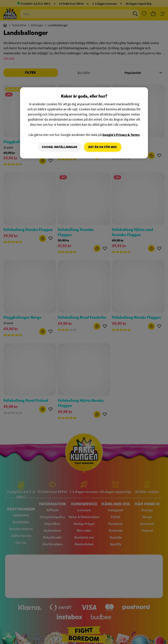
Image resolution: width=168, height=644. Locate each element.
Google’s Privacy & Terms (121, 135)
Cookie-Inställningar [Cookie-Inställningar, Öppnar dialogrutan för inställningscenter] (59, 147)
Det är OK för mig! (103, 147)
